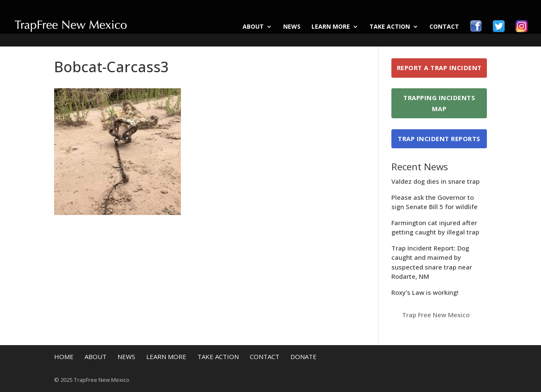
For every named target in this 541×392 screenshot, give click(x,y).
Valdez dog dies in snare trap (436, 181)
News (292, 27)
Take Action (390, 27)
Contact (444, 27)
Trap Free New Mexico (436, 315)
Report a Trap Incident (439, 68)
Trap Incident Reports (439, 139)
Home (64, 357)
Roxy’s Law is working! (425, 292)
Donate (303, 357)
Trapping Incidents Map (439, 103)
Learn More (331, 27)
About (253, 27)
